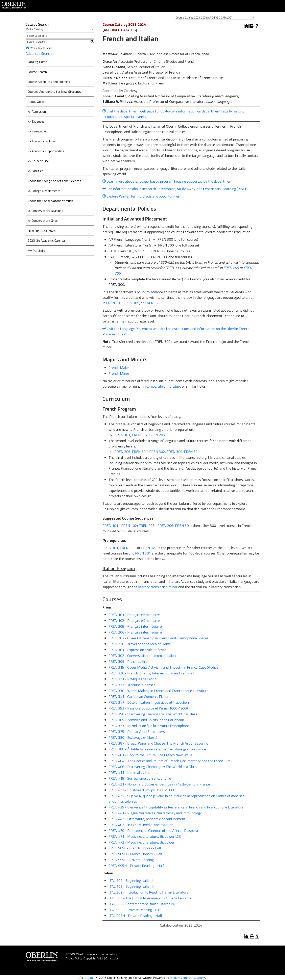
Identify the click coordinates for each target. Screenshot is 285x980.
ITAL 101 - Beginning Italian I (131, 881)
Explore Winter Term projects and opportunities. (143, 196)
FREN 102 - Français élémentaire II (136, 621)
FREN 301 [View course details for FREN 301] (114, 303)
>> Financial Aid (38, 131)
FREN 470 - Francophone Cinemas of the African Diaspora (153, 831)
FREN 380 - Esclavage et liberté (133, 737)
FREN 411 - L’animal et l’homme (133, 772)
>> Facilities (35, 171)
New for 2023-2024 (42, 231)
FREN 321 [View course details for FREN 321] (153, 303)
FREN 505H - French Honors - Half (136, 854)
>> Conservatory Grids (43, 221)
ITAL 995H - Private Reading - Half (135, 916)
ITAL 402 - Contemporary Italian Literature (142, 904)
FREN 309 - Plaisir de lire (128, 661)
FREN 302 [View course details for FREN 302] (157, 452)
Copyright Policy (94, 958)
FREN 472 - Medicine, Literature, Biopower (141, 842)
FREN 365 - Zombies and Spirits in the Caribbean (146, 720)
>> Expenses (36, 121)
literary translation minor (158, 587)
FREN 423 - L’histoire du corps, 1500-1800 (141, 790)
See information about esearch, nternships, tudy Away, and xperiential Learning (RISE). (176, 189)
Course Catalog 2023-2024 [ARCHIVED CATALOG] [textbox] (204, 18)
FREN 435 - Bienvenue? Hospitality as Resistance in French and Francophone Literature (176, 807)
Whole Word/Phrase (41, 48)
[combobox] (215, 17)
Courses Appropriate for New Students (54, 92)
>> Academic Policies (42, 141)
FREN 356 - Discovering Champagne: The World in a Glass (153, 714)
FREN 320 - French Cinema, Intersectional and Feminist (151, 673)
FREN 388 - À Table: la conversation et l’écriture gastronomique (157, 749)
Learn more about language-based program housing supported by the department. (170, 181)
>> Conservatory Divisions (45, 211)
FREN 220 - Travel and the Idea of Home (140, 644)
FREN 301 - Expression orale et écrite (137, 650)
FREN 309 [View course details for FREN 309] (131, 303)
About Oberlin (37, 102)
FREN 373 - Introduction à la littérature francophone (149, 726)
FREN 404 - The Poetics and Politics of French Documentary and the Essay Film (170, 761)
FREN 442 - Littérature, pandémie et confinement (147, 819)
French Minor (119, 373)
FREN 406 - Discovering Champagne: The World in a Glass (153, 767)
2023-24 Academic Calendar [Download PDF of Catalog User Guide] (47, 240)
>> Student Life (38, 161)
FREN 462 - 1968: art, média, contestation (141, 825)
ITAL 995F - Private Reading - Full (135, 910)
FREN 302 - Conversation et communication (142, 656)
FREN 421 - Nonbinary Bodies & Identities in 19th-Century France (159, 784)
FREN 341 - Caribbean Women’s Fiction (139, 697)
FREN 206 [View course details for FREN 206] (122, 452)
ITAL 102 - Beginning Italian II (131, 886)
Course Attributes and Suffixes (49, 82)
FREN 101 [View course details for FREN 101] (122, 435)
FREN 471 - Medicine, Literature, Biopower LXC (145, 836)
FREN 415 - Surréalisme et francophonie (140, 778)
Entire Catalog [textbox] (35, 29)
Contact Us (112, 958)
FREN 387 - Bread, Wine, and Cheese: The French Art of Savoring (158, 743)
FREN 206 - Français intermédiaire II (137, 632)
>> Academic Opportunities (46, 151)
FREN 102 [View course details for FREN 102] (140, 435)
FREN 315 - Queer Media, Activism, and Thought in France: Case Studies (163, 667)
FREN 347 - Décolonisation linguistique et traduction (149, 702)
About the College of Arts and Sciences (54, 181)
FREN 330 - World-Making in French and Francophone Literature (158, 691)
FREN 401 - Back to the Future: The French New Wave (150, 755)
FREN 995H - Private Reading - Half (136, 866)
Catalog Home (37, 62)
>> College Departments (44, 191)
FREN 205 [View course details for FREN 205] (231, 268)
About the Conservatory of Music (51, 201)
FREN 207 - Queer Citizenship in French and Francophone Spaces (158, 638)
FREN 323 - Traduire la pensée (132, 685)
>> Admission (37, 111)
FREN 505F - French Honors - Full (135, 848)
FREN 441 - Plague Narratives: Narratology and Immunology (155, 813)
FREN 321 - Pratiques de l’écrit (132, 679)
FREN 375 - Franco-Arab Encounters (137, 732)
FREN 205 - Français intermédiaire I (136, 626)
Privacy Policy (74, 958)
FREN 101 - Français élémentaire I (135, 615)
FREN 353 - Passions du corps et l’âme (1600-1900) (148, 708)
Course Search (37, 72)
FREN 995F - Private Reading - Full (136, 860)
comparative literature (164, 386)
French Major (119, 368)
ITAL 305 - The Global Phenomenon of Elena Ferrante (150, 898)
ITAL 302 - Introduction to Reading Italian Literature (148, 892)
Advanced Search (39, 54)
